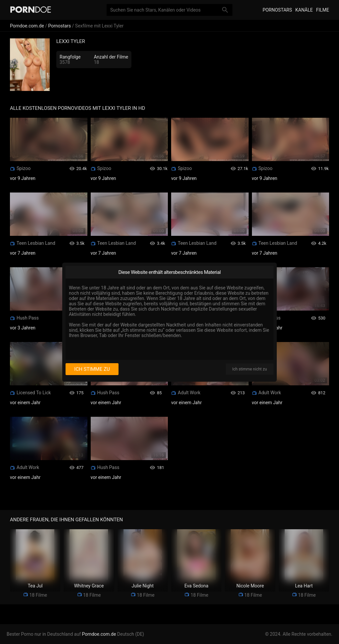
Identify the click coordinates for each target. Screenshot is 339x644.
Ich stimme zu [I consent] (92, 369)
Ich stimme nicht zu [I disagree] (250, 369)
